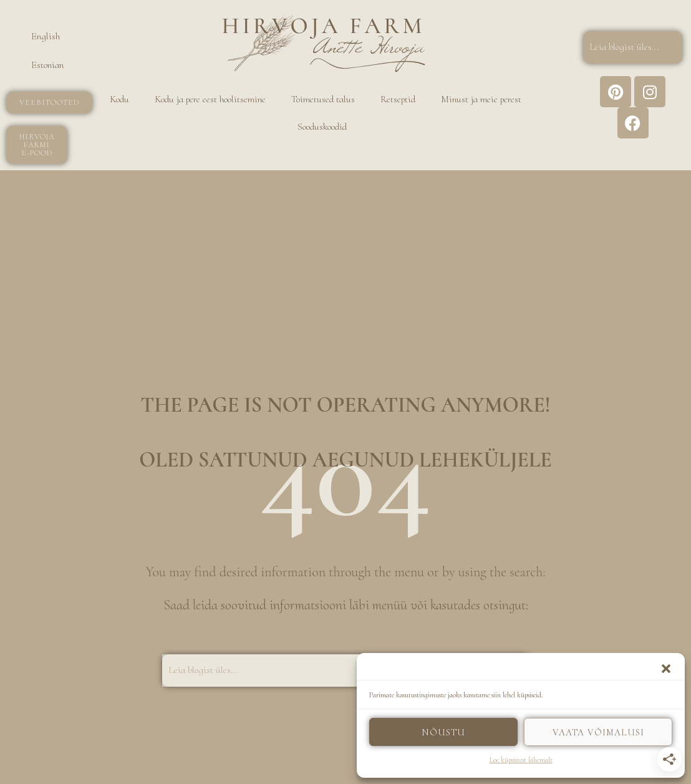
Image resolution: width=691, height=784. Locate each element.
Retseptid (398, 99)
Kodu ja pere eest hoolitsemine (210, 99)
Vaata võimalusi (598, 732)
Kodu (119, 99)
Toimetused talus (323, 99)
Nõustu (443, 732)
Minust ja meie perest (481, 99)
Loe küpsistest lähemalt (521, 760)
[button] (666, 669)
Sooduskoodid (322, 127)
